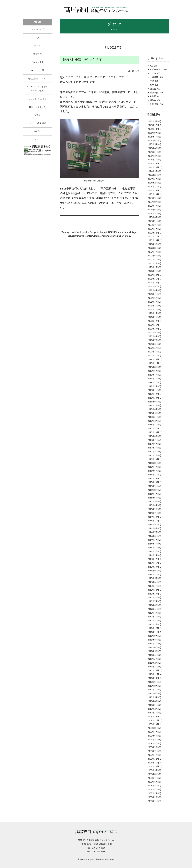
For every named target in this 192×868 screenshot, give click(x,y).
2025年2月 (153, 156)
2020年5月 (153, 348)
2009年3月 (153, 747)
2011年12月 (153, 628)
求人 (37, 38)
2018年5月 (153, 413)
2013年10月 (153, 567)
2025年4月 (153, 148)
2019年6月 (153, 371)
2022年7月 (153, 252)
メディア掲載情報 (37, 125)
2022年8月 (153, 248)
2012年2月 (153, 620)
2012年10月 (153, 594)
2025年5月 (153, 144)
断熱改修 (154, 92)
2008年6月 (153, 782)
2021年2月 (153, 313)
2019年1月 (153, 390)
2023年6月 (153, 209)
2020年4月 (153, 352)
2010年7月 (153, 689)
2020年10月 (153, 329)
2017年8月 (153, 436)
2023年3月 (153, 221)
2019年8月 (153, 367)
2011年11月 (153, 632)
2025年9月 (153, 133)
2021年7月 (153, 294)
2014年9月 (153, 524)
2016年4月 (153, 474)
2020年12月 (153, 321)
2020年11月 (153, 325)
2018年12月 (153, 394)
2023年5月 (153, 213)
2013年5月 (153, 578)
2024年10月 (153, 167)
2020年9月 (153, 332)
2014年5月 (153, 540)
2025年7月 (153, 137)
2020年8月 (153, 336)
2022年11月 (153, 236)
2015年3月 (153, 509)
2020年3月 (153, 355)
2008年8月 (153, 774)
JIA (151, 66)
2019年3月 (153, 382)
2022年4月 (153, 259)
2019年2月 (153, 386)
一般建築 (154, 77)
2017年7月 (153, 440)
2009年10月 (153, 724)
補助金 (153, 100)
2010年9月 (153, 682)
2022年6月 (153, 256)
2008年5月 (153, 785)
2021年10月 (153, 282)
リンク (37, 142)
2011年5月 (153, 651)
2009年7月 (153, 732)
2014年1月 (153, 555)
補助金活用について (37, 80)
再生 (152, 85)
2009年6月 (153, 736)
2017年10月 (153, 432)
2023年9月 (153, 198)
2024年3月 (153, 179)
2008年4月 (153, 789)
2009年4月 (153, 743)
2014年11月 (153, 520)
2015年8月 (153, 490)
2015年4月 (153, 505)
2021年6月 (153, 298)
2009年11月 (153, 720)
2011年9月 (153, 636)
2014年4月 (153, 544)
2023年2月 (153, 225)
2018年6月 (153, 409)
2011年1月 (153, 667)
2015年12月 (153, 478)
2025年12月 (153, 125)
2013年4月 (153, 582)
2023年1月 (153, 229)
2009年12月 (153, 716)
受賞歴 (37, 117)
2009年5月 (153, 739)
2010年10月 (153, 678)
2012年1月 (153, 624)
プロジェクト (37, 63)
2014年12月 (153, 517)
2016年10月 (153, 459)
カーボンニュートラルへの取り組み (37, 90)
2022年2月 (153, 267)
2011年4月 (153, 655)
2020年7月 (153, 340)
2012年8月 (153, 597)
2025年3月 (153, 152)
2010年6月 (153, 693)
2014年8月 (153, 528)
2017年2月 (153, 451)
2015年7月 (153, 494)
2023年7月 (153, 206)
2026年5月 (153, 121)
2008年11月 (153, 763)
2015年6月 (153, 498)
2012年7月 (153, 601)
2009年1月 (153, 755)
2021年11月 (153, 279)
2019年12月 (153, 359)
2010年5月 (153, 697)
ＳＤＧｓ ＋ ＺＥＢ (37, 100)
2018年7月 (153, 405)
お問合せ (37, 134)
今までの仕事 (37, 71)
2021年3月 (153, 309)
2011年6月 (153, 647)
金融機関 (154, 104)
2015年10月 (153, 482)
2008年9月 (153, 770)
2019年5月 (153, 375)
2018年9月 (153, 402)
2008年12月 (153, 759)
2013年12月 (153, 559)
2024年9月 (153, 171)
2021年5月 (153, 302)
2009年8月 (153, 728)
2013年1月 (153, 586)
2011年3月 (153, 659)
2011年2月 (153, 663)
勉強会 (153, 89)
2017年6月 (153, 444)
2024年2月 (153, 183)
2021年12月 (153, 275)
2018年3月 (153, 417)
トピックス (155, 69)
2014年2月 (153, 551)
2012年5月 (153, 609)
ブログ (37, 46)
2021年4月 (153, 306)
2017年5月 (153, 448)
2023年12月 (153, 190)
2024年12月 (153, 163)
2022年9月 (153, 244)
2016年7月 (153, 467)
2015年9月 (153, 486)
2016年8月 (153, 463)
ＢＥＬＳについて (37, 109)
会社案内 (37, 54)
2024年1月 (153, 186)
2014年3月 (153, 547)
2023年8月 (153, 202)
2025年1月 (153, 159)
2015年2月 (153, 513)
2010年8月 (153, 686)
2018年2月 (153, 421)
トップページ (37, 29)
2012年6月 (153, 605)
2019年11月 (153, 363)
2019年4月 (153, 378)
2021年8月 (153, 290)
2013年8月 (153, 574)
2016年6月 (153, 471)
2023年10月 (153, 194)
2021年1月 (153, 317)
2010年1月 (153, 713)
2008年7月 (153, 778)
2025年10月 (153, 129)
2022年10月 (153, 240)
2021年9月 (153, 286)
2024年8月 (153, 175)
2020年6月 (153, 344)
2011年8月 (153, 640)
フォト (153, 73)
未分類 (153, 96)
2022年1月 (153, 271)
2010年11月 (153, 674)
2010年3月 (153, 705)
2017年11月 (153, 428)
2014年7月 (153, 532)
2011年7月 (153, 643)
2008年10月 (153, 766)
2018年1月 (153, 424)
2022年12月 (153, 233)
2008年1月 (153, 801)
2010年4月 (153, 701)
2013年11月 (153, 563)
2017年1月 (153, 455)
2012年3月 (153, 616)
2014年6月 (153, 536)
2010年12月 (153, 670)
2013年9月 (153, 570)
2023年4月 (153, 217)
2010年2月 (153, 709)
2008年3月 (153, 793)
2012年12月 (153, 590)
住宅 (152, 81)
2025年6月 (153, 140)
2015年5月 (153, 501)
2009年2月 (153, 751)
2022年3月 (153, 263)
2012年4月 (153, 613)
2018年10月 (153, 398)
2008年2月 (153, 797)
